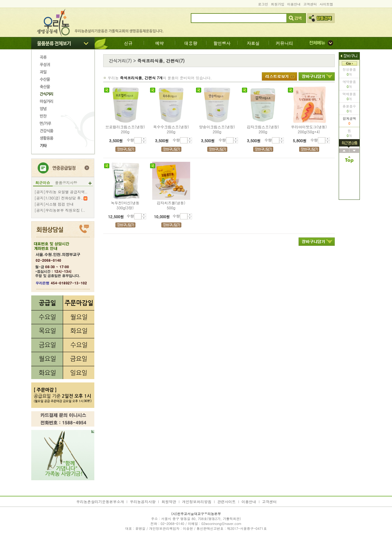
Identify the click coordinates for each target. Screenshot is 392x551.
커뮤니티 (285, 43)
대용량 (191, 43)
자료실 (253, 43)
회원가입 (278, 4)
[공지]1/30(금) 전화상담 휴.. (61, 198)
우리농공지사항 (143, 502)
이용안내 (294, 4)
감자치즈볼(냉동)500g (171, 205)
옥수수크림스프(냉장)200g (171, 129)
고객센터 (310, 4)
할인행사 (222, 43)
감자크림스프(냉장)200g (263, 129)
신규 (128, 43)
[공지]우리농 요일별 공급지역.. (61, 192)
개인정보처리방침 (197, 502)
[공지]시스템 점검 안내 (54, 204)
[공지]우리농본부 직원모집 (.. (60, 210)
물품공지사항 (66, 183)
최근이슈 (43, 183)
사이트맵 (326, 4)
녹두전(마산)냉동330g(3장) (125, 205)
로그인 (263, 4)
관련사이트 (226, 502)
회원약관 (169, 502)
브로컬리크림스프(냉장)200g (125, 129)
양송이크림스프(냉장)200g (217, 129)
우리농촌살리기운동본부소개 (100, 502)
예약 (160, 43)
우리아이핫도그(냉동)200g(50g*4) (309, 129)
